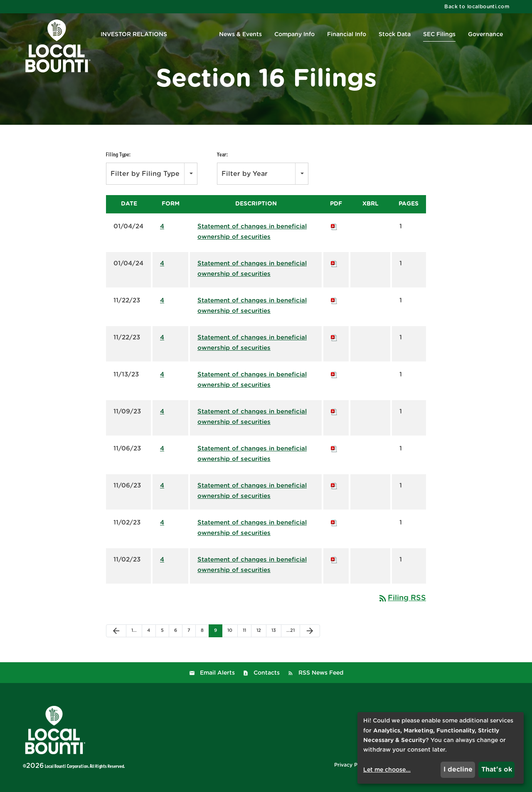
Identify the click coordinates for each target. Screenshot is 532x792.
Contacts (267, 673)
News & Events (240, 35)
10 (230, 630)
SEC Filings (439, 35)
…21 (291, 630)
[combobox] (152, 174)
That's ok (497, 770)
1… (134, 630)
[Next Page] (310, 631)
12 (259, 630)
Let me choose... (387, 770)
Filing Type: (118, 154)
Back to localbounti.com (477, 7)
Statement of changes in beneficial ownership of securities (252, 232)
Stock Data (395, 35)
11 (244, 630)
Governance (485, 35)
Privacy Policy (352, 765)
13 (274, 630)
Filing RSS (402, 598)
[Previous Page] (116, 631)
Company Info (294, 35)
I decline (458, 770)
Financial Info (347, 35)
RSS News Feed (321, 673)
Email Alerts (217, 673)
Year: (222, 154)
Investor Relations (134, 35)
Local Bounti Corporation (66, 766)
